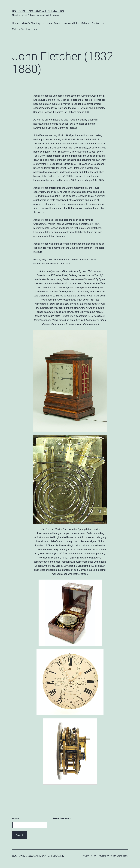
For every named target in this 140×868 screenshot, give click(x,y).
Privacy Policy (89, 856)
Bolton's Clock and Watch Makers (38, 11)
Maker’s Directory (31, 23)
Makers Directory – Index (25, 29)
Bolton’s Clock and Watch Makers (38, 856)
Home (15, 23)
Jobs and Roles (51, 23)
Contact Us (98, 23)
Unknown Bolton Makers (76, 23)
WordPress (122, 856)
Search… (16, 819)
